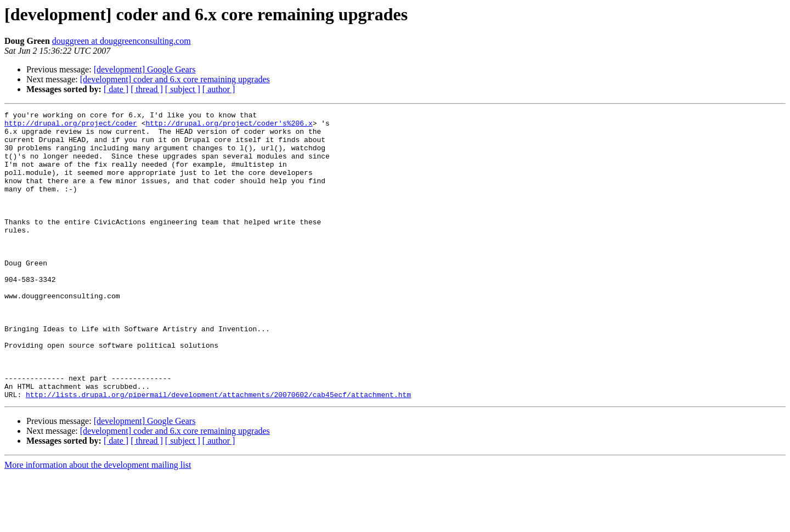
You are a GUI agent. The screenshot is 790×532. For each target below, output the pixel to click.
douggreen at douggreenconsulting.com (122, 41)
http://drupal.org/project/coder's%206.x (229, 126)
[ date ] (116, 89)
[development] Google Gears (145, 69)
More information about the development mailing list (98, 522)
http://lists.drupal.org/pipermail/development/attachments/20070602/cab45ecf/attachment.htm (218, 452)
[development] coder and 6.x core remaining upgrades (175, 79)
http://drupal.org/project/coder (71, 126)
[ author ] (219, 89)
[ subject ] (183, 89)
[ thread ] (147, 89)
